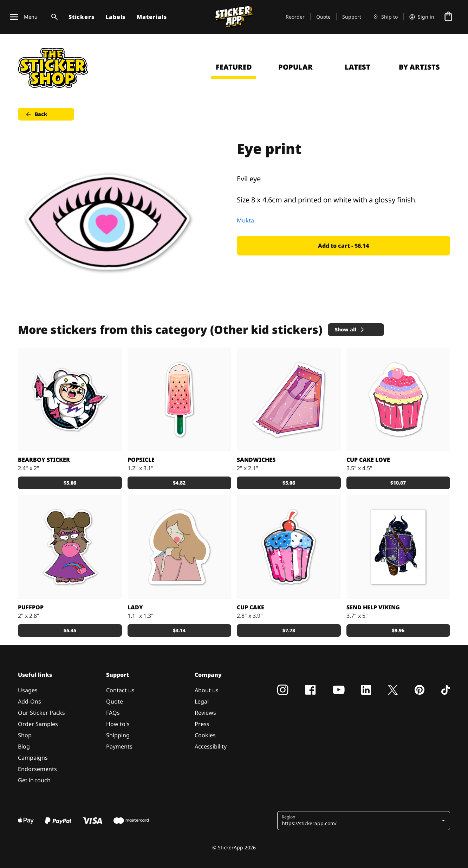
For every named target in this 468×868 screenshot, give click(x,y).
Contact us (120, 690)
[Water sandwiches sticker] (289, 400)
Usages (28, 690)
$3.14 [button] (179, 630)
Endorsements (37, 769)
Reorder (295, 17)
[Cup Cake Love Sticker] (398, 400)
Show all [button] (350, 329)
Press (202, 724)
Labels (115, 17)
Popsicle (141, 460)
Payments (119, 746)
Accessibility (211, 746)
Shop (25, 735)
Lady (135, 607)
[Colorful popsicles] (180, 400)
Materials (152, 17)
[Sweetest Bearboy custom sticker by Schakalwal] (70, 400)
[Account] (422, 17)
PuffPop (31, 607)
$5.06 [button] (70, 483)
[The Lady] (180, 547)
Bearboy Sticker (44, 460)
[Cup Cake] (289, 547)
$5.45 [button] (70, 630)
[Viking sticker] (398, 547)
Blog (24, 746)
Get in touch (34, 780)
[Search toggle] (53, 17)
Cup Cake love (368, 460)
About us (207, 690)
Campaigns (33, 758)
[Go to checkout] (448, 17)
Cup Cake (251, 607)
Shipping (118, 735)
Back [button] (36, 114)
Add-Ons (30, 701)
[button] (364, 821)
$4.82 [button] (179, 483)
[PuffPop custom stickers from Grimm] (70, 547)
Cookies (205, 735)
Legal (202, 701)
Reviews (205, 713)
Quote (323, 17)
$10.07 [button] (398, 483)
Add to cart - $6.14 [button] (343, 246)
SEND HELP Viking (373, 607)
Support (352, 17)
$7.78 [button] (289, 630)
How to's (118, 724)
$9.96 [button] (398, 630)
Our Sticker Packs (41, 713)
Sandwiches (256, 460)
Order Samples (38, 724)
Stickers (81, 17)
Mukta (245, 220)
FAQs (113, 713)
